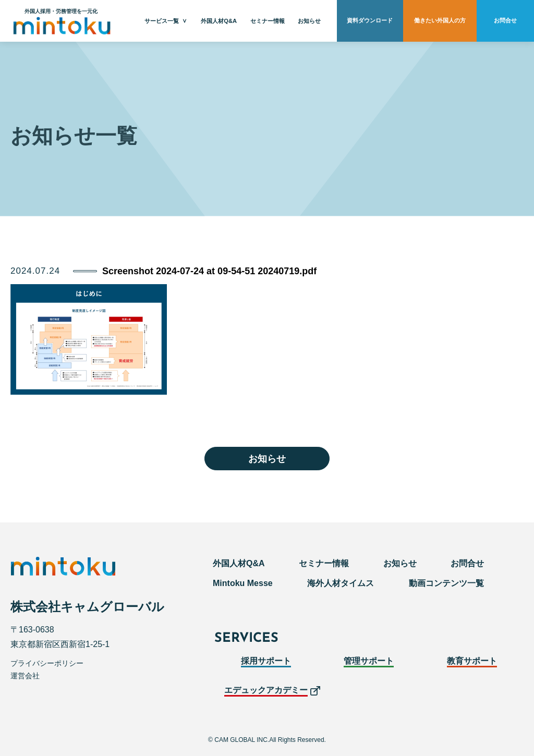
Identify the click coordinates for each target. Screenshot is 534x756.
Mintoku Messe (243, 583)
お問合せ (505, 21)
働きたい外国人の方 (440, 21)
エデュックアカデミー (266, 690)
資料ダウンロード (370, 21)
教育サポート (472, 661)
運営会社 (25, 676)
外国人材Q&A (219, 21)
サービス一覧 (162, 21)
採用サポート (266, 661)
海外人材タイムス (341, 583)
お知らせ (309, 21)
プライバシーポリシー (47, 663)
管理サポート (369, 661)
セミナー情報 (268, 21)
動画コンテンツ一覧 (446, 583)
